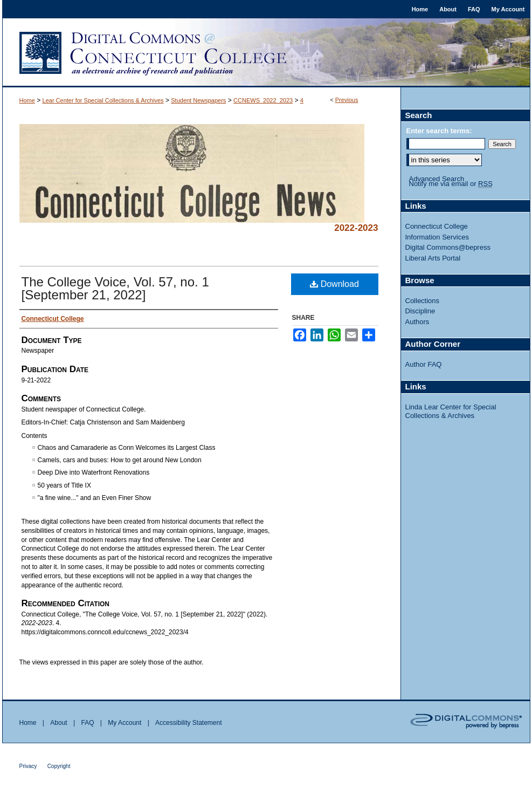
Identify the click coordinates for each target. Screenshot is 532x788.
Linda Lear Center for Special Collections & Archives (451, 411)
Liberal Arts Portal (433, 258)
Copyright (59, 766)
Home (27, 100)
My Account (125, 723)
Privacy (28, 766)
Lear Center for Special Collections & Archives (103, 100)
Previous (347, 100)
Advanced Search (437, 179)
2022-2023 (356, 228)
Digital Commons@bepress (448, 247)
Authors (417, 322)
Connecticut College (437, 226)
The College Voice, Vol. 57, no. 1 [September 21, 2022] (115, 288)
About (58, 723)
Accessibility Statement (188, 723)
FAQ (87, 723)
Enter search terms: (439, 131)
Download (334, 284)
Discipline (420, 311)
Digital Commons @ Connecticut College (266, 53)
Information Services (437, 237)
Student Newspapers (198, 100)
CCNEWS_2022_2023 (263, 100)
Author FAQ (424, 364)
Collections (423, 301)
